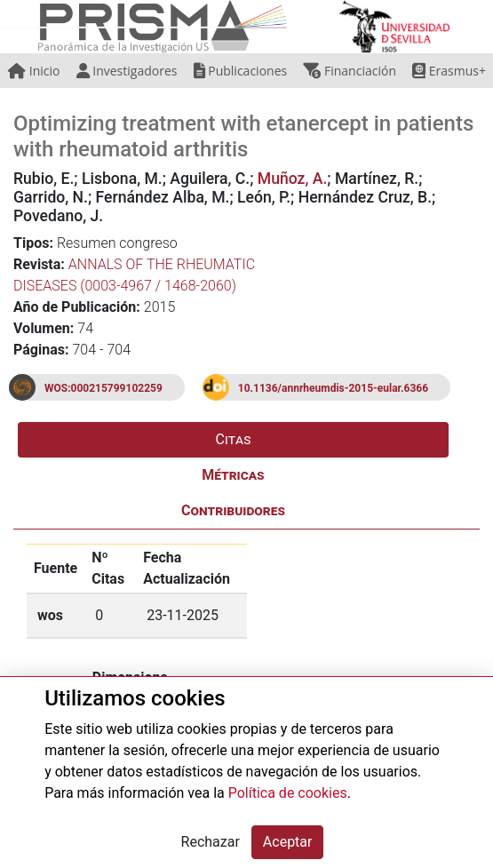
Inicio (34, 71)
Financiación (350, 71)
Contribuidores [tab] (233, 510)
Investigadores (127, 71)
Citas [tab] (234, 439)
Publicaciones (241, 71)
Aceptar (288, 842)
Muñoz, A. (293, 179)
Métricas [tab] (233, 475)
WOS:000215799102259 (103, 388)
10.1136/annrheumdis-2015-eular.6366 (333, 388)
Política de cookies (288, 793)
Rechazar (211, 842)
